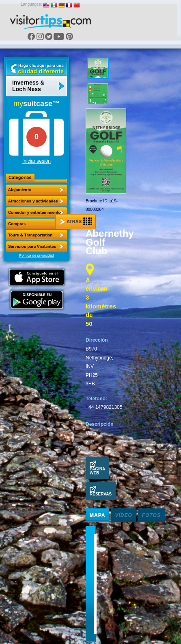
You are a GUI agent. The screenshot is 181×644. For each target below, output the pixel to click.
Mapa (97, 515)
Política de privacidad (37, 255)
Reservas (101, 491)
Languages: (31, 4)
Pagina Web (97, 468)
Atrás (76, 221)
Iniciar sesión (37, 161)
